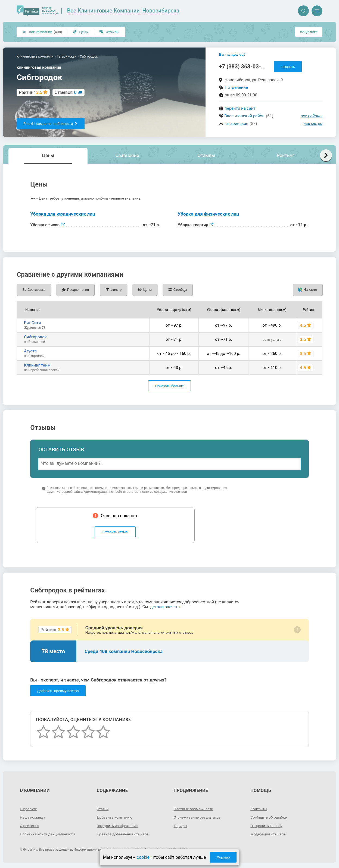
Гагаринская (237, 124)
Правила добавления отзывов (124, 834)
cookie (143, 857)
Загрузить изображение (118, 826)
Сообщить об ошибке (269, 817)
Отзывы (109, 32)
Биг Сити (32, 323)
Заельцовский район (245, 116)
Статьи (103, 809)
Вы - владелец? (232, 54)
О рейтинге (30, 826)
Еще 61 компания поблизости (51, 124)
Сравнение (127, 155)
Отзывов (66, 92)
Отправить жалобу (267, 826)
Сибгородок (35, 337)
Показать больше (169, 386)
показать (288, 67)
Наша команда (33, 817)
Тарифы (181, 826)
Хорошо (223, 857)
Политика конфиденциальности (49, 834)
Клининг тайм (37, 365)
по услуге (309, 32)
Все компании (42, 32)
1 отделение (236, 87)
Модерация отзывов (269, 834)
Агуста (30, 351)
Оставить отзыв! (115, 532)
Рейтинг (285, 155)
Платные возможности (194, 809)
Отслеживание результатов (198, 817)
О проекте (29, 809)
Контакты (259, 809)
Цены (81, 32)
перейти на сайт (240, 108)
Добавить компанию (115, 817)
